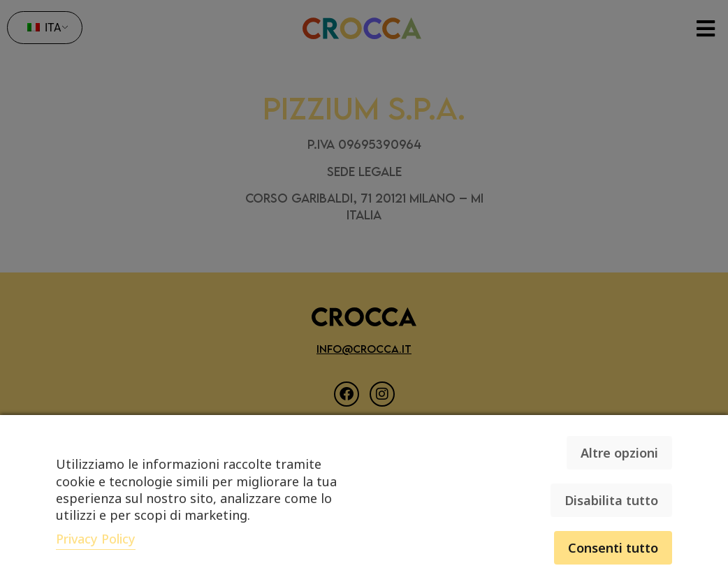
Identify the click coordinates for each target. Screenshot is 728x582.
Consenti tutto (613, 548)
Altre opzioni (619, 453)
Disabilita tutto (611, 500)
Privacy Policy (96, 539)
